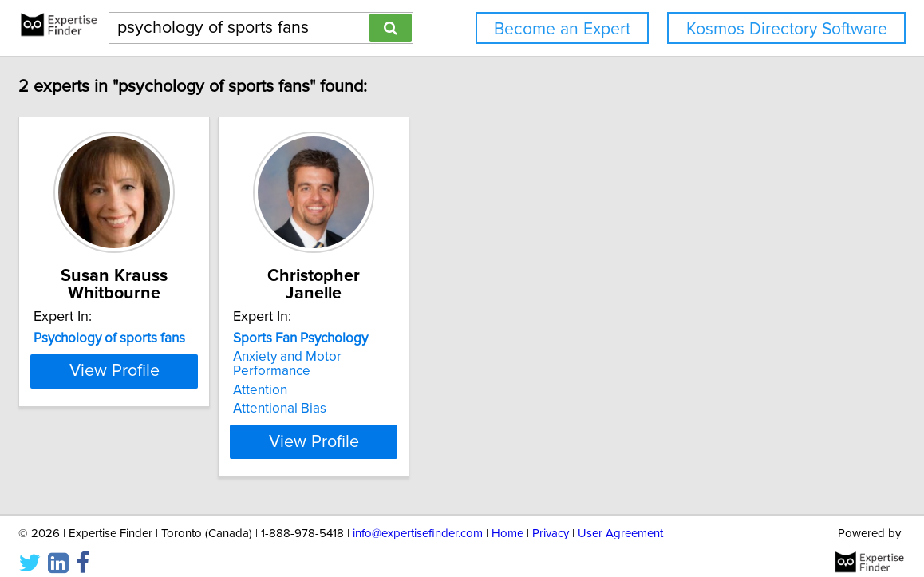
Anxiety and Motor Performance (452, 357)
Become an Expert (562, 29)
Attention (385, 376)
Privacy (551, 519)
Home (507, 519)
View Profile (219, 427)
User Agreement (620, 519)
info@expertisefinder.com (418, 519)
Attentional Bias (404, 394)
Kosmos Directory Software (787, 29)
